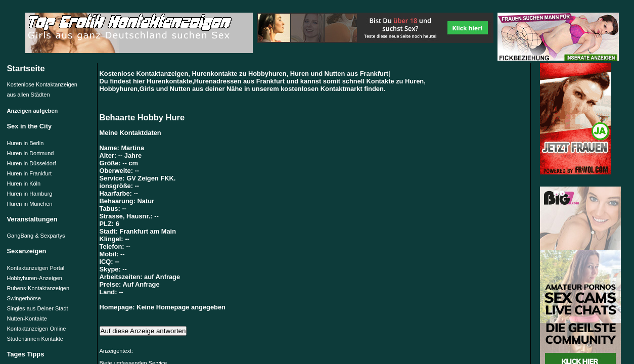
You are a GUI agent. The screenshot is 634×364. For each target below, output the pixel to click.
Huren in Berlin (26, 143)
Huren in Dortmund (31, 153)
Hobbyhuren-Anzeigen (35, 278)
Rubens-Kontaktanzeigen (38, 288)
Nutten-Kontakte (27, 318)
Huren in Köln (24, 184)
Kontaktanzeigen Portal (36, 268)
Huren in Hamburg (30, 194)
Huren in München (30, 204)
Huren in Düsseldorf (32, 163)
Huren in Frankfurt (30, 173)
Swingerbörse (24, 298)
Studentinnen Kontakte (35, 339)
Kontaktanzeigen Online (37, 329)
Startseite (26, 68)
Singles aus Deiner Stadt (38, 308)
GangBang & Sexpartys (36, 236)
